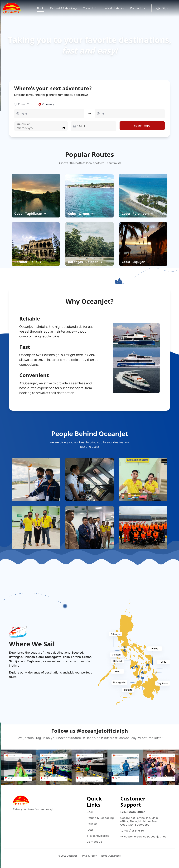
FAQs (90, 830)
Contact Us (94, 842)
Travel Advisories (98, 836)
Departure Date (24, 124)
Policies (92, 824)
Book (90, 812)
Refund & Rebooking (100, 818)
